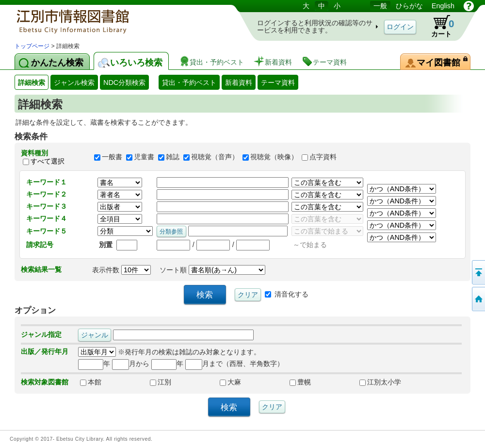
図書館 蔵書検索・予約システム (116, 21)
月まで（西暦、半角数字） (234, 364)
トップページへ (478, 299)
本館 (91, 382)
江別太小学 (380, 382)
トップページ (32, 46)
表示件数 (121, 270)
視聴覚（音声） (215, 157)
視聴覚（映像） (274, 157)
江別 (161, 382)
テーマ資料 (278, 83)
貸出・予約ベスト (189, 83)
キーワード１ (47, 182)
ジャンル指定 (41, 334)
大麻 (230, 382)
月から (131, 364)
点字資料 (323, 157)
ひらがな (409, 6)
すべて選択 (48, 161)
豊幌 (300, 382)
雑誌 (173, 157)
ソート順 (212, 270)
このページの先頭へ (478, 272)
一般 (380, 6)
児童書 (144, 157)
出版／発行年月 (45, 351)
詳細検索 (32, 83)
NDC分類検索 (124, 83)
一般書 (112, 157)
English (443, 6)
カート (438, 26)
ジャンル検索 (74, 83)
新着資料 (239, 83)
